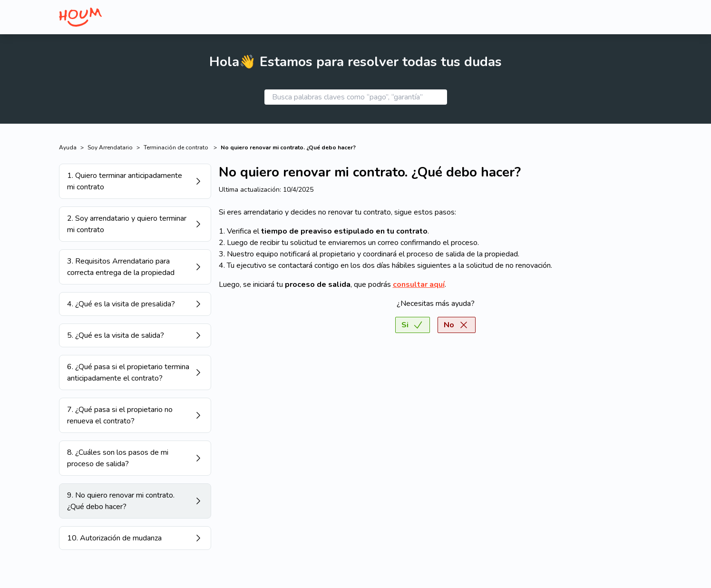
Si (413, 325)
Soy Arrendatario (110, 147)
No (457, 325)
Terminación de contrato (177, 147)
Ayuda (68, 147)
